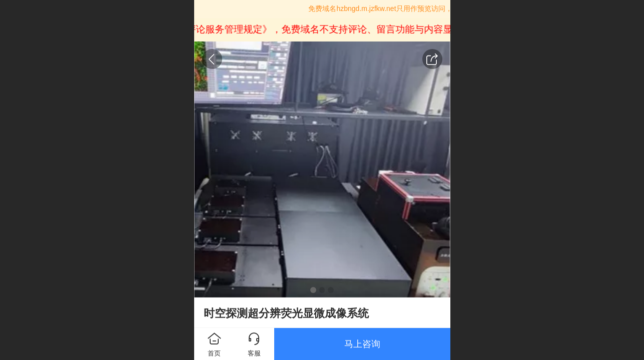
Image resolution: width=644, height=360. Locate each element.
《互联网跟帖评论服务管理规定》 (202, 29)
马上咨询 (362, 344)
